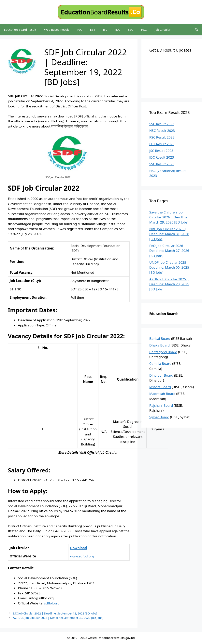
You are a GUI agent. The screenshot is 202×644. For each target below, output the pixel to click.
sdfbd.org (52, 603)
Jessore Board (160, 387)
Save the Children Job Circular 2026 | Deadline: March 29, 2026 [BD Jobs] (169, 217)
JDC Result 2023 (162, 157)
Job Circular (163, 30)
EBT (93, 30)
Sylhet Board (159, 417)
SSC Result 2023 (162, 124)
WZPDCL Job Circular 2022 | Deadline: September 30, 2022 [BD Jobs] (58, 618)
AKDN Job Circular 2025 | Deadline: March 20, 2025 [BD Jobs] (169, 284)
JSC (105, 30)
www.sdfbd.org (82, 556)
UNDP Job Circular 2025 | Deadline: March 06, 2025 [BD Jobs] (169, 267)
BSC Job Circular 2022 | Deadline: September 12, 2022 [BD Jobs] (55, 613)
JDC (118, 30)
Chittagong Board (163, 352)
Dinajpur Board (161, 375)
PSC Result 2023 (162, 137)
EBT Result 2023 (162, 144)
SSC (131, 30)
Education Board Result (20, 30)
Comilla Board (160, 364)
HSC (144, 30)
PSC (79, 30)
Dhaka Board (160, 345)
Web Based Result (57, 30)
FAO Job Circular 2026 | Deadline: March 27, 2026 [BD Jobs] (169, 251)
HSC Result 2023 (162, 131)
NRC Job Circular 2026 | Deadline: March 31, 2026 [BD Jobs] (169, 234)
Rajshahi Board (161, 405)
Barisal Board (160, 339)
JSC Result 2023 (161, 151)
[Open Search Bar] (197, 30)
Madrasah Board (162, 394)
